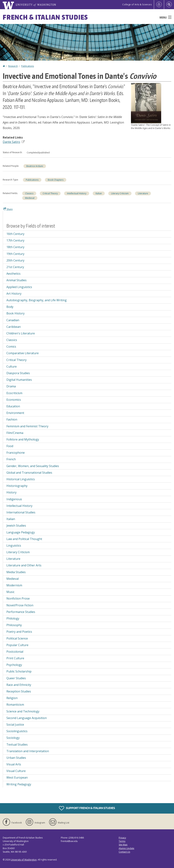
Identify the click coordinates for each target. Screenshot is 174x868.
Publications (28, 66)
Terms (122, 841)
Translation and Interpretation (28, 751)
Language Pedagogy (21, 532)
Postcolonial (15, 652)
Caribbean (14, 327)
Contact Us (124, 852)
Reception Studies (19, 691)
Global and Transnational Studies (29, 473)
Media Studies (16, 572)
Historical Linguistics (21, 479)
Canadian (13, 320)
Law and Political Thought (24, 539)
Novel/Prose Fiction (20, 605)
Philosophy (14, 625)
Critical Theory (50, 193)
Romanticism (15, 705)
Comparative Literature (23, 353)
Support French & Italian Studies (87, 808)
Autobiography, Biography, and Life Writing (37, 300)
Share (8, 209)
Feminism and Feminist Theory (27, 426)
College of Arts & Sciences (137, 4)
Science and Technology (23, 711)
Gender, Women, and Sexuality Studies (33, 466)
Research (13, 66)
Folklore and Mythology (23, 439)
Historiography (17, 486)
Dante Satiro (14, 142)
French (11, 459)
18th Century (15, 247)
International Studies (21, 512)
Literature (143, 193)
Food (10, 446)
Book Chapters (56, 180)
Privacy (122, 838)
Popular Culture (17, 645)
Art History (14, 294)
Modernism (14, 585)
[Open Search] (169, 5)
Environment (15, 413)
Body (10, 307)
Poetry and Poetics (19, 632)
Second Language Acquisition (27, 718)
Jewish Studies (16, 526)
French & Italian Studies (45, 17)
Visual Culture (16, 771)
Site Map (123, 845)
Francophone (16, 453)
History (11, 492)
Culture (12, 366)
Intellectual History (77, 193)
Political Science (17, 638)
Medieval (30, 198)
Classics (29, 193)
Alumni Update (126, 848)
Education (13, 406)
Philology (13, 618)
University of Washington (24, 860)
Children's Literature (21, 333)
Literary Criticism (120, 193)
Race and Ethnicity (19, 685)
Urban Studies (16, 758)
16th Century (15, 234)
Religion (12, 698)
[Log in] (159, 5)
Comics (11, 347)
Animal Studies (16, 280)
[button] (146, 103)
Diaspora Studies (18, 373)
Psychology (14, 665)
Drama (11, 386)
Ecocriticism (14, 393)
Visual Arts (14, 764)
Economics (14, 400)
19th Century (15, 254)
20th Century (15, 260)
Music (10, 592)
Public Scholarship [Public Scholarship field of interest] (19, 671)
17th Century (15, 240)
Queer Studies (16, 678)
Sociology (13, 738)
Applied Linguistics (19, 287)
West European (17, 777)
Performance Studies (21, 612)
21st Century (15, 267)
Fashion (12, 419)
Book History (15, 313)
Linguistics (14, 546)
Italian (99, 193)
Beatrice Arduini (35, 166)
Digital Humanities (19, 380)
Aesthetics (13, 274)
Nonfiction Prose (18, 598)
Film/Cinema (15, 433)
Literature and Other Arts (24, 565)
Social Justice (15, 725)
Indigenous (14, 499)
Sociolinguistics (17, 731)
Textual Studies (17, 744)
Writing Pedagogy (19, 784)
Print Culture (15, 658)
